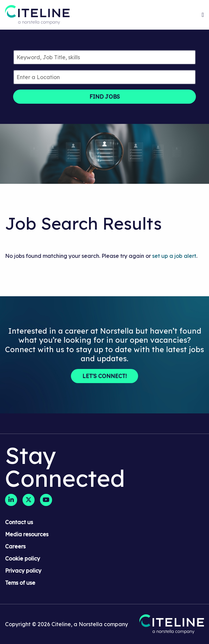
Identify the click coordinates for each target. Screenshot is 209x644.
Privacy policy (23, 571)
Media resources (27, 534)
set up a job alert (174, 256)
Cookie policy (23, 558)
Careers (15, 546)
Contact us (19, 522)
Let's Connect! (104, 376)
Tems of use (20, 583)
